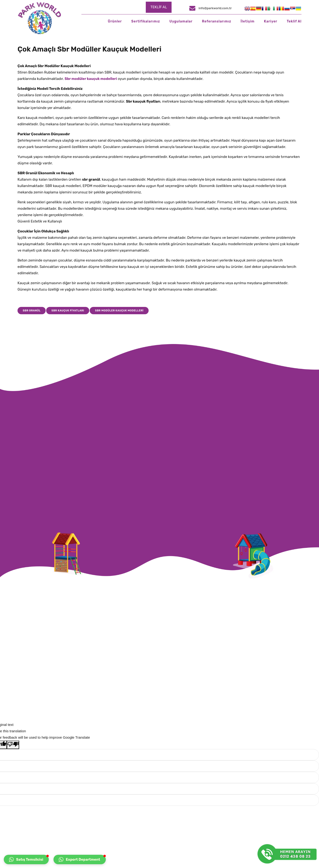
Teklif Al (294, 21)
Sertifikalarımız (146, 21)
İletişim (248, 21)
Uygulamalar (181, 21)
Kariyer (270, 21)
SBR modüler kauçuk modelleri (119, 311)
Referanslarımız (217, 21)
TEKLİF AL (159, 7)
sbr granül (32, 311)
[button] (26, 859)
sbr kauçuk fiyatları (68, 311)
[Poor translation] (13, 745)
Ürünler (115, 21)
